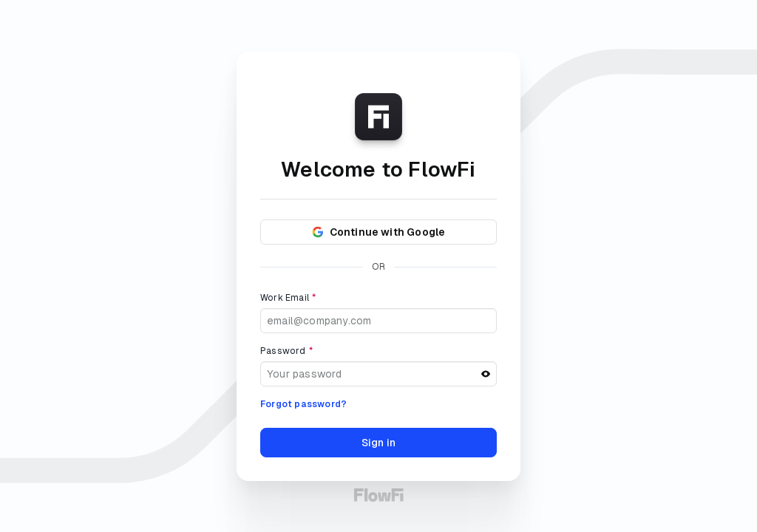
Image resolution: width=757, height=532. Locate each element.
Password (286, 351)
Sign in (378, 443)
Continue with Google (379, 232)
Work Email (288, 298)
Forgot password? (303, 404)
